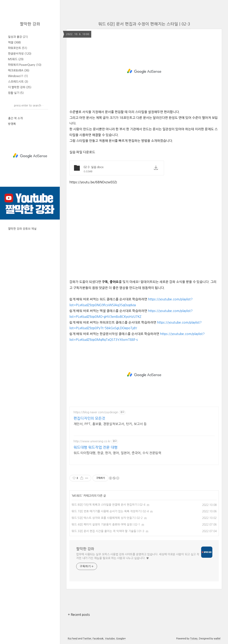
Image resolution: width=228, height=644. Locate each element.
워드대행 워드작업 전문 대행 (96, 447)
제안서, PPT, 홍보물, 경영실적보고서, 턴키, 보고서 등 (110, 424)
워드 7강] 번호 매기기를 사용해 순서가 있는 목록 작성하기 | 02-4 (110, 511)
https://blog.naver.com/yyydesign (96, 412)
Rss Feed (73, 639)
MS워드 (16, 59)
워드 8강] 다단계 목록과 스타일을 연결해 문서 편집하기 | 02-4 (108, 505)
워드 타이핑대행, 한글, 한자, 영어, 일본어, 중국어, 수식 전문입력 (117, 453)
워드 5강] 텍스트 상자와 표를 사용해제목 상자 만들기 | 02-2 (107, 518)
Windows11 (18, 76)
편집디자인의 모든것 (89, 418)
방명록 (12, 124)
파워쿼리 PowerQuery (25, 65)
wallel (217, 639)
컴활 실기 (16, 93)
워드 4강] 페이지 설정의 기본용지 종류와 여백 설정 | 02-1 (106, 525)
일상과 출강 (18, 37)
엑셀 (14, 42)
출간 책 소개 (15, 118)
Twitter (87, 639)
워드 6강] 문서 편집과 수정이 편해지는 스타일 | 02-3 (144, 24)
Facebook (98, 639)
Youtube (110, 639)
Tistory (194, 639)
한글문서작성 (20, 54)
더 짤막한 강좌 (20, 87)
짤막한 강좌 (30, 24)
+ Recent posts (79, 615)
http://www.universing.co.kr (92, 441)
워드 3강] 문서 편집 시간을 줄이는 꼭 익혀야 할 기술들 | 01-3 (108, 531)
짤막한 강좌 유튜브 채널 (22, 229)
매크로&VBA (19, 70)
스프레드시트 (18, 82)
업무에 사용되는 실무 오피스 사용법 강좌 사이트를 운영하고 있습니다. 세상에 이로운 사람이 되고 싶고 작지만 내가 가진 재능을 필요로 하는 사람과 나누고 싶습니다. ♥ (138, 556)
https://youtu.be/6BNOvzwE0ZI (93, 182)
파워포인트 (18, 48)
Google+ (121, 639)
